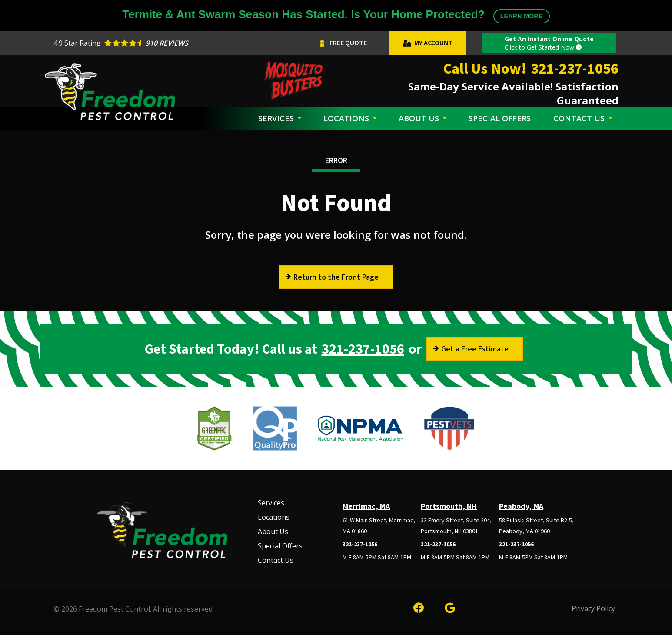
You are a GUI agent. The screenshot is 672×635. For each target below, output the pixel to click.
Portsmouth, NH (449, 506)
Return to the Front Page (336, 277)
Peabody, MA (521, 506)
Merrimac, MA (366, 506)
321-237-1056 (363, 349)
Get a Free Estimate (475, 349)
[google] (450, 607)
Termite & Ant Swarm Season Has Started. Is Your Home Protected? (336, 16)
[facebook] (419, 607)
